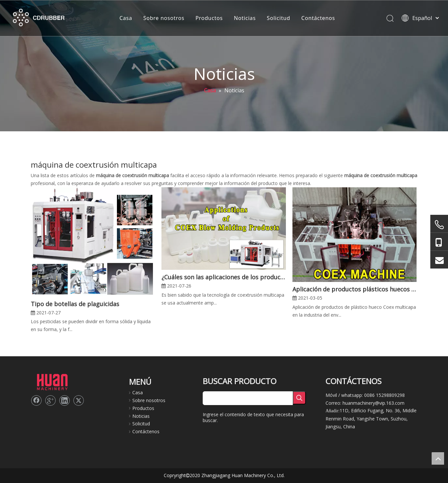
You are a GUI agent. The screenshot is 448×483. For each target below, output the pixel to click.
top (438, 458)
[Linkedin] (65, 400)
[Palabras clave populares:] (299, 398)
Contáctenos (318, 18)
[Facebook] (36, 400)
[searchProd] (248, 398)
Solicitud (279, 18)
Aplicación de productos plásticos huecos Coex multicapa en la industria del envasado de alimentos (355, 289)
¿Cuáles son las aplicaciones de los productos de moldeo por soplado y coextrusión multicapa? (224, 277)
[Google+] (50, 400)
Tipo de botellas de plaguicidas (75, 304)
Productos (209, 18)
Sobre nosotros (164, 18)
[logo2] (52, 381)
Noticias (245, 18)
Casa (126, 18)
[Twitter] (79, 400)
